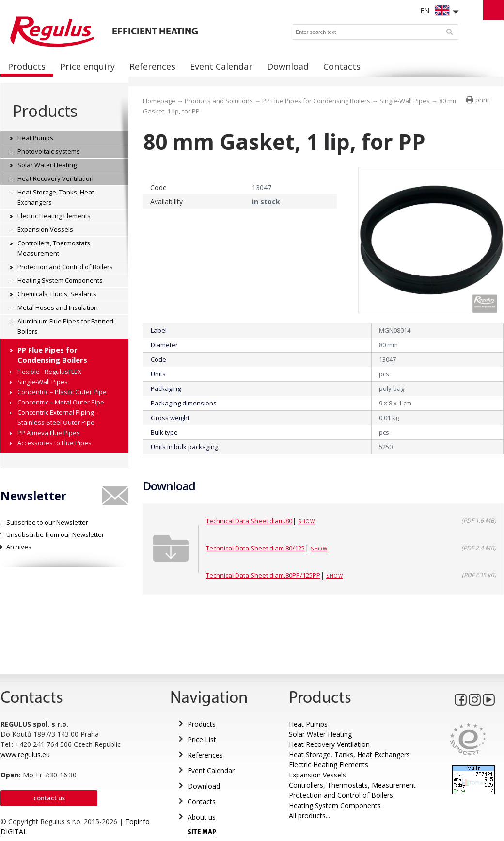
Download (204, 786)
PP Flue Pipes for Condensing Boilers (316, 101)
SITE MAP (202, 833)
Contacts (202, 801)
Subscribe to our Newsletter (47, 522)
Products (45, 111)
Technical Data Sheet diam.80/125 (255, 548)
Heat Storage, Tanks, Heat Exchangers (349, 754)
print (482, 100)
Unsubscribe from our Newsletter (55, 534)
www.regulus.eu (25, 754)
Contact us (49, 798)
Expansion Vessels (317, 775)
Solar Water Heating (320, 734)
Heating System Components (335, 805)
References (205, 755)
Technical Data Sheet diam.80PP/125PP (263, 575)
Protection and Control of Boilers (341, 795)
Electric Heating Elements (329, 765)
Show (306, 521)
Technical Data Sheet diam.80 (249, 521)
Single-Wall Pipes (405, 101)
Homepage (159, 101)
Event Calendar (211, 770)
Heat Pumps (308, 724)
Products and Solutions (219, 101)
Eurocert (468, 739)
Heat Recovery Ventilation (329, 744)
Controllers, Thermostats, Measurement (352, 785)
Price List (202, 739)
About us (202, 817)
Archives (19, 547)
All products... (309, 816)
